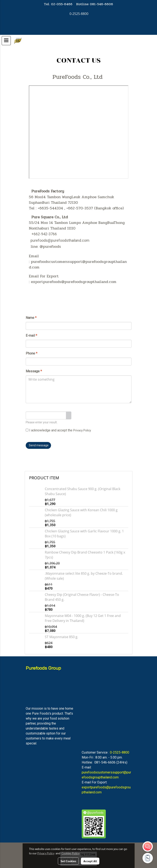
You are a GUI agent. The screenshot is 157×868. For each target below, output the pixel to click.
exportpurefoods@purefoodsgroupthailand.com (74, 282)
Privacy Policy (82, 430)
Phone (32, 353)
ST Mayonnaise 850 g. (61, 637)
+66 (35, 234)
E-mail (31, 336)
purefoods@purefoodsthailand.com (60, 240)
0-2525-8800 (120, 752)
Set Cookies (68, 861)
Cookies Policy (71, 853)
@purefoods (50, 246)
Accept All (90, 861)
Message (34, 371)
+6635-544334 (50, 208)
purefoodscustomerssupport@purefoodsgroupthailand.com (78, 264)
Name (31, 318)
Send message (38, 445)
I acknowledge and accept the (58, 430)
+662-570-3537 (80, 208)
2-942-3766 (47, 234)
